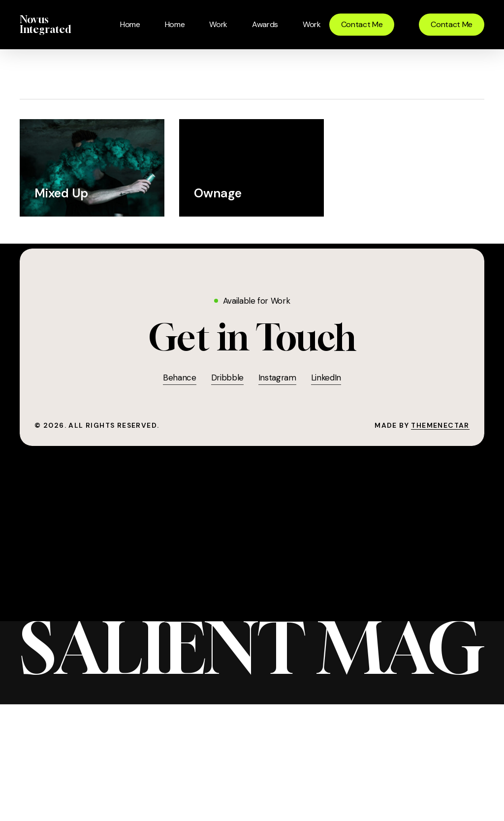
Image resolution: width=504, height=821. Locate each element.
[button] (252, 337)
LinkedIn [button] (326, 378)
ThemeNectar (440, 425)
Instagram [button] (277, 378)
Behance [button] (180, 378)
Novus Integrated (45, 25)
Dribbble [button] (227, 378)
